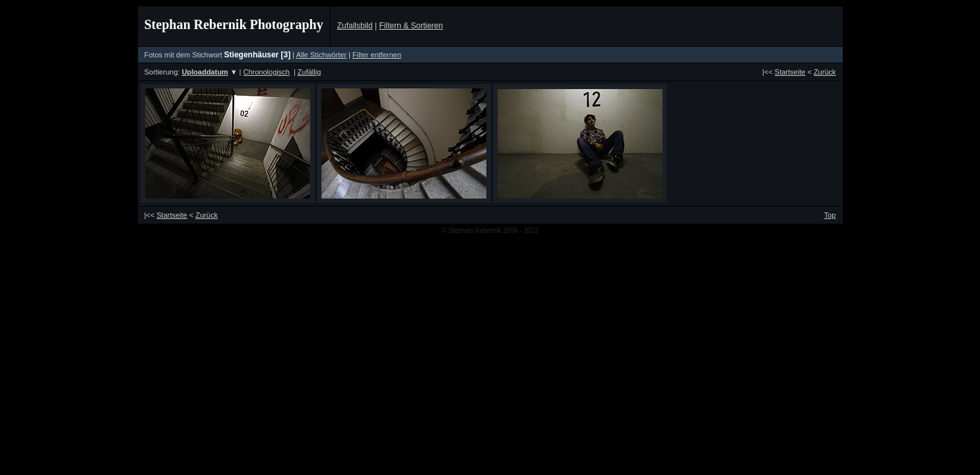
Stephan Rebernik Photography (234, 24)
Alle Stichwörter (321, 55)
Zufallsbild (355, 26)
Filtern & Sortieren (411, 26)
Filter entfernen (377, 55)
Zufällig (309, 72)
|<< (784, 72)
